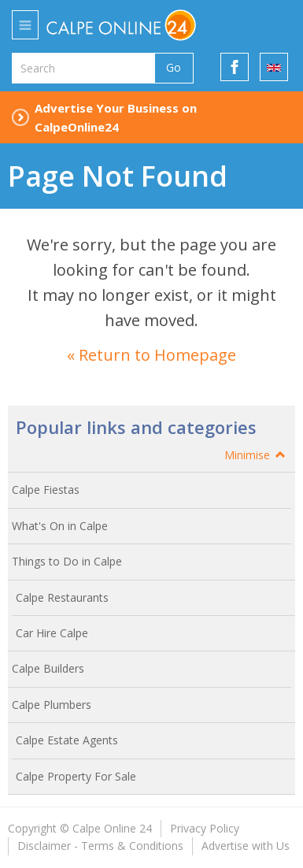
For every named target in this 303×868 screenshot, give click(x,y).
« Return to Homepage (151, 355)
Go (174, 67)
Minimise (256, 455)
